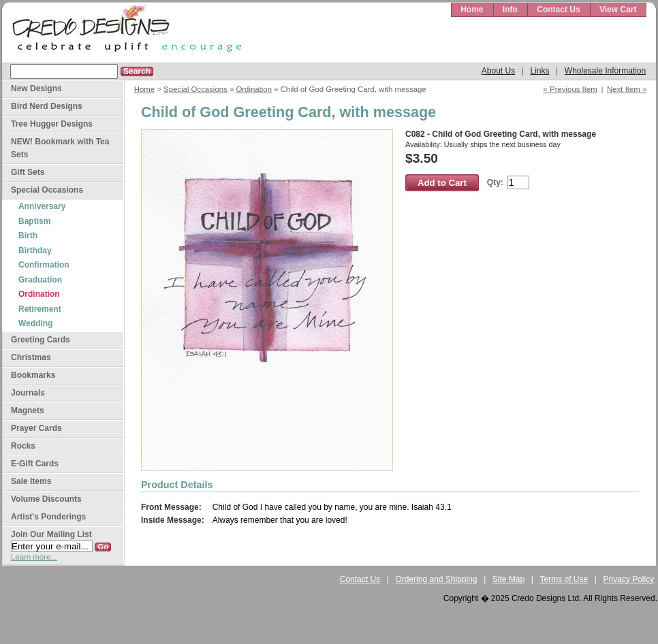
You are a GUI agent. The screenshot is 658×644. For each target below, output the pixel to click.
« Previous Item (570, 89)
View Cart (618, 10)
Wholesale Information (605, 71)
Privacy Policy (629, 579)
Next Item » (627, 89)
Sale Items (31, 481)
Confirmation (44, 265)
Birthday (35, 251)
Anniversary (42, 206)
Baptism (34, 221)
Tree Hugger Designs (52, 124)
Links (539, 71)
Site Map (508, 579)
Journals (28, 393)
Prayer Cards (36, 428)
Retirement (40, 309)
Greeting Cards (41, 340)
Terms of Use (564, 579)
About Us (498, 71)
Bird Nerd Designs (47, 106)
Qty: (495, 182)
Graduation (40, 280)
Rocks (23, 446)
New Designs (36, 88)
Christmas (31, 357)
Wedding (35, 323)
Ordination (254, 89)
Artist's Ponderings (48, 517)
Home (472, 10)
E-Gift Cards (35, 464)
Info (510, 10)
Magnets (28, 410)
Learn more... (34, 557)
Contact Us (558, 10)
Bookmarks (33, 375)
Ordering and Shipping (436, 579)
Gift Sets (28, 172)
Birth (28, 236)
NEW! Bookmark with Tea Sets (60, 148)
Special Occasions (195, 89)
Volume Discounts (46, 499)
